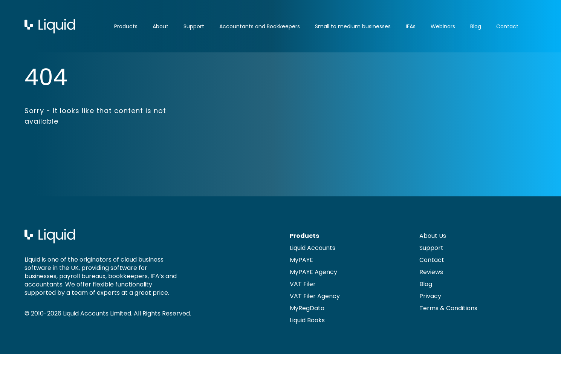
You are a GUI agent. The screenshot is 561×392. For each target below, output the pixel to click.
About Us (433, 236)
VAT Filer (303, 284)
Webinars (443, 26)
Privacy (430, 296)
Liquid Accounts (313, 248)
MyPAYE (301, 260)
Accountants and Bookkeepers (260, 26)
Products (126, 26)
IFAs (411, 26)
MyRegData (307, 308)
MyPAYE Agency (313, 272)
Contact (507, 26)
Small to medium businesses (353, 26)
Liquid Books (307, 320)
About (161, 26)
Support (194, 26)
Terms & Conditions (448, 308)
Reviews (431, 272)
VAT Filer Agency (315, 296)
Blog (476, 26)
